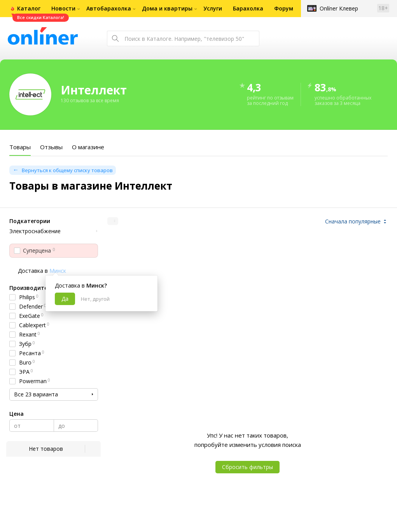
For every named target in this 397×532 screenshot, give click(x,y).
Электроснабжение (35, 231)
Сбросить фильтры (247, 467)
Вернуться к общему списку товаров (67, 170)
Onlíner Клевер (339, 8)
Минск (58, 271)
